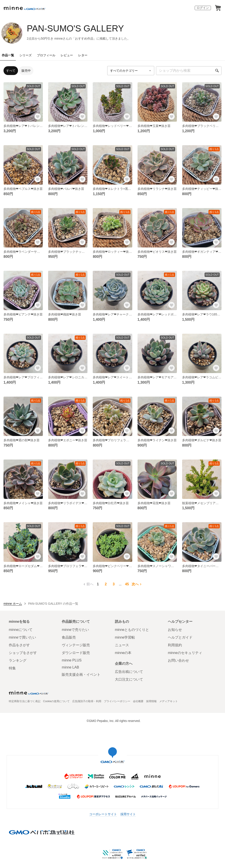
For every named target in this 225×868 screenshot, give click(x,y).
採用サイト (128, 814)
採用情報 (151, 701)
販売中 (26, 71)
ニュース (122, 645)
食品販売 (69, 637)
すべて (11, 71)
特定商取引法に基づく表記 (25, 701)
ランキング (18, 660)
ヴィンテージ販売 (76, 645)
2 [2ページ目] (106, 584)
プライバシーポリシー (117, 701)
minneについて (21, 630)
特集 (12, 668)
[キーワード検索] (189, 71)
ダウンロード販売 (76, 653)
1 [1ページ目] (98, 584)
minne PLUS (72, 660)
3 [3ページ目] (114, 584)
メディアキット (169, 701)
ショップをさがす (23, 653)
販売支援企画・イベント (81, 675)
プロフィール (46, 55)
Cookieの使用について (56, 701)
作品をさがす (19, 645)
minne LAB (70, 667)
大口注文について (129, 679)
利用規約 (175, 645)
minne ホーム (13, 604)
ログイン (203, 8)
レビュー (67, 55)
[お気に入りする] (38, 116)
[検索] (217, 71)
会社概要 (138, 701)
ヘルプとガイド (180, 637)
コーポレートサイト (103, 814)
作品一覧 (8, 55)
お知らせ (175, 630)
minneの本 (123, 653)
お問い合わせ (178, 660)
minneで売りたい (75, 630)
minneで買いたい (22, 637)
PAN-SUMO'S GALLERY (75, 28)
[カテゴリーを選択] (131, 71)
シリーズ (25, 55)
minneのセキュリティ (185, 653)
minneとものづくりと (132, 630)
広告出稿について (129, 672)
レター (83, 55)
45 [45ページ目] (127, 584)
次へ (137, 584)
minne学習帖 (125, 637)
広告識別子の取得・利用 (87, 701)
